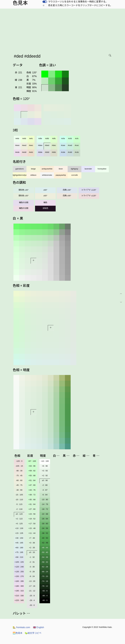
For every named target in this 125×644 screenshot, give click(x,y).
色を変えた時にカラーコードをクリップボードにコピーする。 (80, 5)
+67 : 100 (32, 461)
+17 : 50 (32, 524)
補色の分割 (24, 202)
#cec (77, 145)
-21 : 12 (32, 591)
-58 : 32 (45, 562)
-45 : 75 (19, 485)
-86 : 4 (45, 596)
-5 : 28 (32, 572)
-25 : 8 (32, 596)
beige (33, 169)
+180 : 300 (19, 586)
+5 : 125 (19, 524)
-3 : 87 (45, 490)
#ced (70, 145)
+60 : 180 (19, 548)
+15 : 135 (19, 533)
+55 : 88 (32, 476)
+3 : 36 (32, 543)
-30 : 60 (45, 524)
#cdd (70, 152)
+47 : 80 (32, 485)
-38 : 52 (45, 533)
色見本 (18, 633)
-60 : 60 (19, 480)
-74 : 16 (45, 581)
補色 (45, 202)
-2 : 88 (45, 485)
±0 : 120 (19, 514)
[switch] (45, 2)
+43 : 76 (32, 490)
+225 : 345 (19, 600)
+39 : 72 (32, 495)
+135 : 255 (19, 572)
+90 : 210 (19, 557)
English (39, 627)
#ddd (47, 152)
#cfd (70, 138)
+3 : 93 (45, 471)
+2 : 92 (45, 476)
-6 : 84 (45, 495)
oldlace (33, 175)
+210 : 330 (19, 596)
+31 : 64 (32, 504)
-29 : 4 (32, 600)
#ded (47, 145)
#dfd (47, 138)
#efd (24, 138)
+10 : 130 (19, 528)
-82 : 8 (45, 591)
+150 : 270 (19, 576)
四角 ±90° (67, 190)
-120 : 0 (19, 461)
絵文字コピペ (33, 633)
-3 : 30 (32, 567)
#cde (63, 152)
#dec (54, 145)
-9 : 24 (32, 576)
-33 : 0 (32, 605)
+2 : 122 (19, 519)
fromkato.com (21, 627)
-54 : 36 (45, 557)
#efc (31, 138)
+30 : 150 (19, 538)
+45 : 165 (19, 543)
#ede (17, 152)
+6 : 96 (45, 466)
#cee (63, 145)
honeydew (102, 169)
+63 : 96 (32, 466)
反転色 (45, 208)
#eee (17, 145)
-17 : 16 (32, 586)
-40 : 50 (45, 538)
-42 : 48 (45, 543)
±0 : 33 (32, 552)
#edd (24, 152)
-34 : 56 (45, 528)
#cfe (63, 138)
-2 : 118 (19, 509)
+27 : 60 (32, 509)
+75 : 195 (19, 552)
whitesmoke (47, 175)
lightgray (75, 169)
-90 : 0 (45, 600)
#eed (24, 145)
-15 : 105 (19, 495)
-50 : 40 (45, 552)
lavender (88, 169)
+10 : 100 (45, 461)
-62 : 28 (45, 567)
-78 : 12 (45, 586)
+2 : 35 (32, 548)
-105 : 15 (19, 466)
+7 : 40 (32, 538)
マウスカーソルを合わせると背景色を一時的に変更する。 (78, 2)
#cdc (77, 152)
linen (61, 169)
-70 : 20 (45, 576)
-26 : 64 (45, 519)
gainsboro (20, 169)
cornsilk (74, 175)
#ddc (54, 152)
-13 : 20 (32, 581)
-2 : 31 (32, 562)
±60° (45, 190)
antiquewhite (47, 169)
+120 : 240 (19, 567)
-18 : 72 (45, 509)
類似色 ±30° (24, 190)
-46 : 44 (45, 548)
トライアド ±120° (89, 190)
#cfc (77, 138)
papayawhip (61, 175)
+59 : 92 (32, 471)
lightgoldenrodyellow (20, 175)
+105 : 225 (19, 562)
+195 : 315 (19, 591)
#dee (40, 145)
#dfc (54, 138)
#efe (17, 138)
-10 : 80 (45, 500)
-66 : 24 (45, 572)
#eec (31, 145)
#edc (31, 152)
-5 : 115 (19, 504)
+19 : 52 (32, 519)
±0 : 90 (45, 480)
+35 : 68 (32, 500)
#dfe (40, 138)
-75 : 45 (19, 476)
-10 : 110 (19, 500)
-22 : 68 (45, 514)
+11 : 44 (32, 533)
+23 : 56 (32, 514)
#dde (40, 152)
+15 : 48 (32, 528)
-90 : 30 (19, 471)
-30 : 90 (19, 490)
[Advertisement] (63, 30)
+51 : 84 (32, 480)
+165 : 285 (19, 581)
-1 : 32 (32, 557)
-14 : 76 (45, 504)
